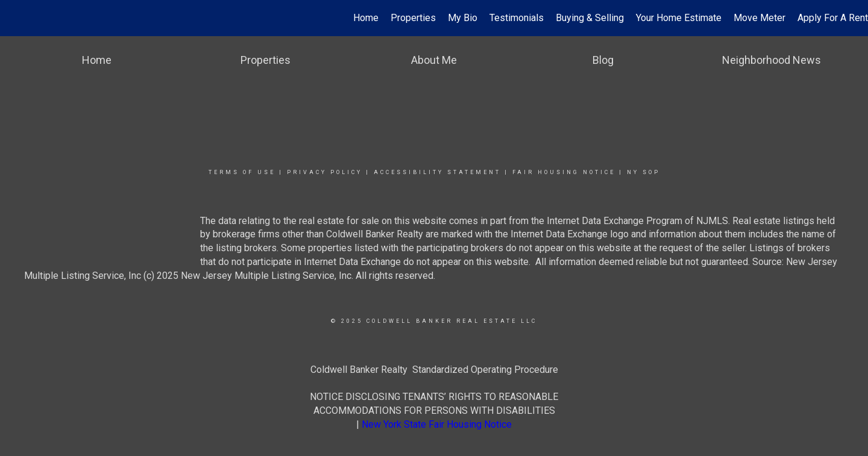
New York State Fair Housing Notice (437, 424)
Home (366, 18)
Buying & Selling (590, 18)
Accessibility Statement (437, 172)
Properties (413, 18)
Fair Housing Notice (564, 172)
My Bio (463, 18)
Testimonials (517, 18)
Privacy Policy (325, 172)
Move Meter (759, 18)
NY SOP (643, 172)
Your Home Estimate (679, 18)
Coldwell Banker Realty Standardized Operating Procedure (434, 370)
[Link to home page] (15, 18)
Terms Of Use (242, 172)
